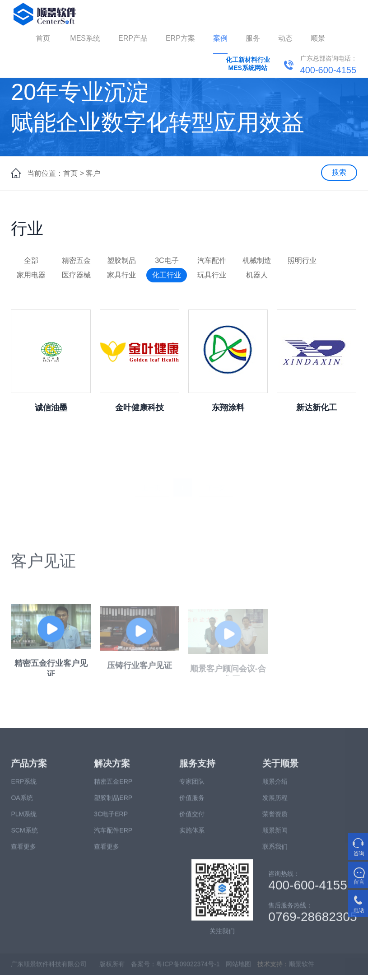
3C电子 (167, 260)
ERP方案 (180, 38)
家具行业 (121, 275)
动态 (285, 38)
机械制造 (257, 260)
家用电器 (31, 275)
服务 (253, 38)
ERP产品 (133, 38)
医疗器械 (76, 275)
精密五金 (76, 260)
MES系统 (85, 38)
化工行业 (167, 275)
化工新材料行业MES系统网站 (248, 64)
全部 (31, 260)
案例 (220, 38)
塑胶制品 (121, 260)
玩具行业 (212, 275)
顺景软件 (302, 968)
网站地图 (238, 968)
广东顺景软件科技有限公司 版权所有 (68, 968)
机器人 (257, 275)
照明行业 (302, 260)
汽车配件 (212, 260)
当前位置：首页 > (56, 173)
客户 (93, 173)
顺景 (318, 38)
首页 (43, 38)
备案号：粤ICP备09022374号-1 (175, 968)
